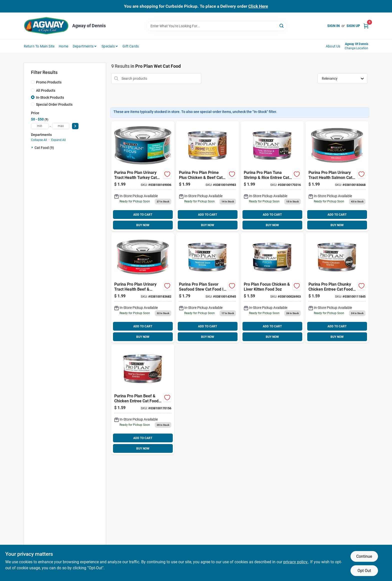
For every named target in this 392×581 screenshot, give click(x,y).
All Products (46, 90)
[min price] (40, 126)
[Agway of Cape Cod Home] (46, 26)
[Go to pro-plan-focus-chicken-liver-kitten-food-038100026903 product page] (272, 288)
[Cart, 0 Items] (366, 26)
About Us (333, 46)
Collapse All (39, 140)
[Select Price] (75, 126)
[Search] (282, 26)
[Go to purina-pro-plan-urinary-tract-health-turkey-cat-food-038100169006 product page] (143, 176)
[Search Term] (216, 26)
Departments (83, 46)
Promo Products (49, 82)
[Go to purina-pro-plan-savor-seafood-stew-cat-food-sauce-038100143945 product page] (207, 288)
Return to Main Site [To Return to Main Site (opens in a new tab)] (39, 46)
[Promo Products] (33, 82)
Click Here (258, 6)
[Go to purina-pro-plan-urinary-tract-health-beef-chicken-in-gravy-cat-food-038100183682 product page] (143, 288)
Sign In (333, 26)
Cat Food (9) (44, 148)
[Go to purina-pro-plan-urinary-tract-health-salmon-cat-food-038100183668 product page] (337, 176)
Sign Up (353, 26)
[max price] (61, 126)
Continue (364, 556)
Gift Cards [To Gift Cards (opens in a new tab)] (131, 46)
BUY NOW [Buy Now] (143, 225)
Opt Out (364, 571)
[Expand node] (33, 147)
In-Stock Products (50, 97)
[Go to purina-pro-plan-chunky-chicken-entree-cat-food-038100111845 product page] (337, 288)
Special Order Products (54, 104)
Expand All (58, 140)
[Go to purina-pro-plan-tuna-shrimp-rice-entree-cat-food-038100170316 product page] (272, 176)
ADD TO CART (143, 215)
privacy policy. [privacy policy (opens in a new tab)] (296, 562)
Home (63, 46)
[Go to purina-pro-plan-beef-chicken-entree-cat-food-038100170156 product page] (143, 400)
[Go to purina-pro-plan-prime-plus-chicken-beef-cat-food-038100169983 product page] (207, 176)
